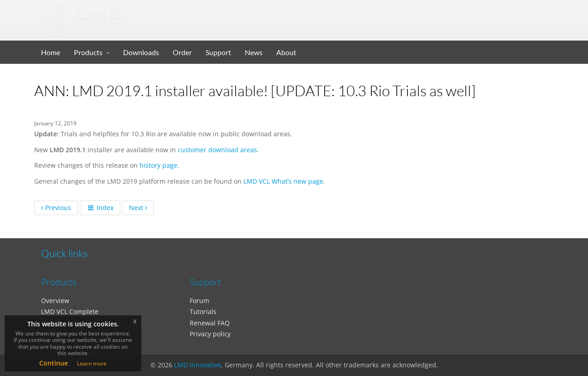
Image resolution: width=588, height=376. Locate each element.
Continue (54, 363)
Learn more (92, 363)
